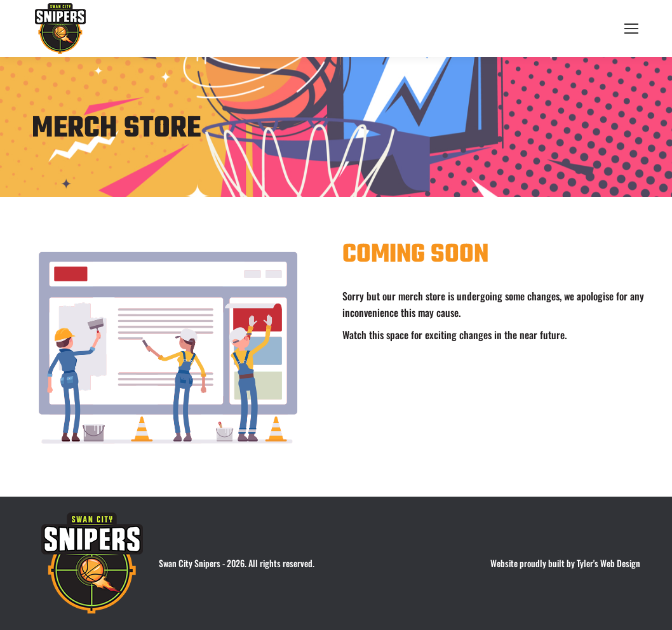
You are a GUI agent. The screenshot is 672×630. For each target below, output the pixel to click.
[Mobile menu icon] (631, 29)
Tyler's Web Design (608, 563)
